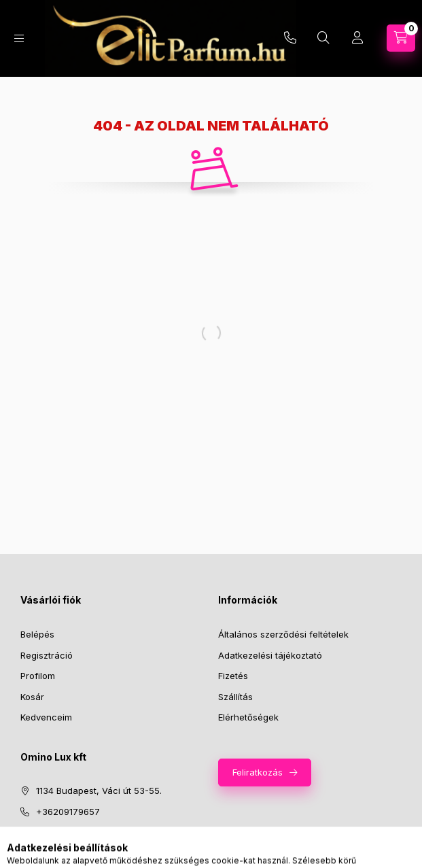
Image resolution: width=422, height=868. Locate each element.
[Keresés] (323, 38)
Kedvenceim (46, 717)
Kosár (32, 697)
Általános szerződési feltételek (283, 634)
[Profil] (357, 38)
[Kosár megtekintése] (401, 38)
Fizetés (233, 676)
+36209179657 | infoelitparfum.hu (290, 38)
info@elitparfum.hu (76, 832)
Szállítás (235, 697)
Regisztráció (47, 655)
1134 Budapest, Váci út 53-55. (99, 791)
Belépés (37, 634)
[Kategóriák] (19, 38)
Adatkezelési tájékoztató (270, 655)
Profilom (38, 676)
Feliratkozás (258, 772)
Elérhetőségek (248, 717)
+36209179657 (68, 812)
